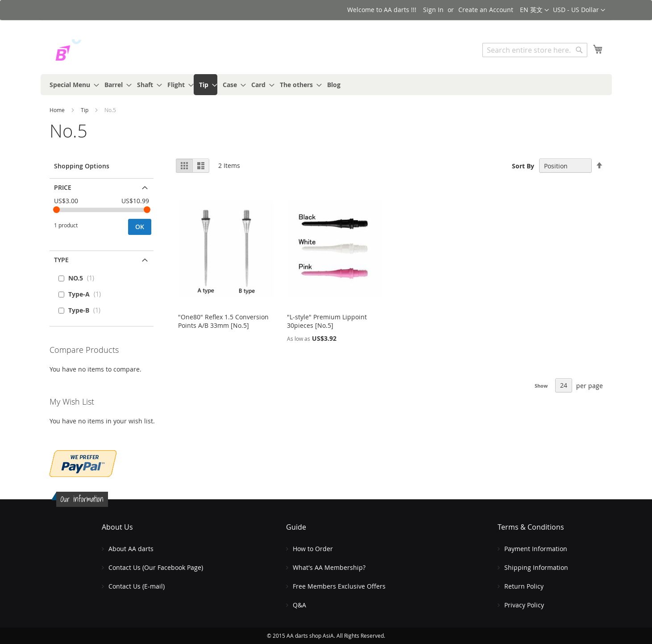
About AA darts (131, 549)
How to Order (313, 549)
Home (58, 110)
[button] (579, 10)
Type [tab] (61, 260)
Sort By (523, 166)
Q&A (299, 605)
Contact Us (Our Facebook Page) (156, 567)
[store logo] (87, 51)
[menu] (326, 85)
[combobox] (535, 50)
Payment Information (536, 549)
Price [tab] (63, 187)
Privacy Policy (524, 605)
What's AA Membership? (329, 567)
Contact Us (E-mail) (137, 586)
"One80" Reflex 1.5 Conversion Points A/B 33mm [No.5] (223, 321)
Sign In (433, 10)
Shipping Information (536, 567)
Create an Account (486, 10)
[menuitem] (72, 85)
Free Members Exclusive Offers (339, 586)
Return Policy (524, 586)
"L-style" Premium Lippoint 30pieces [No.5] (327, 321)
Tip (85, 110)
